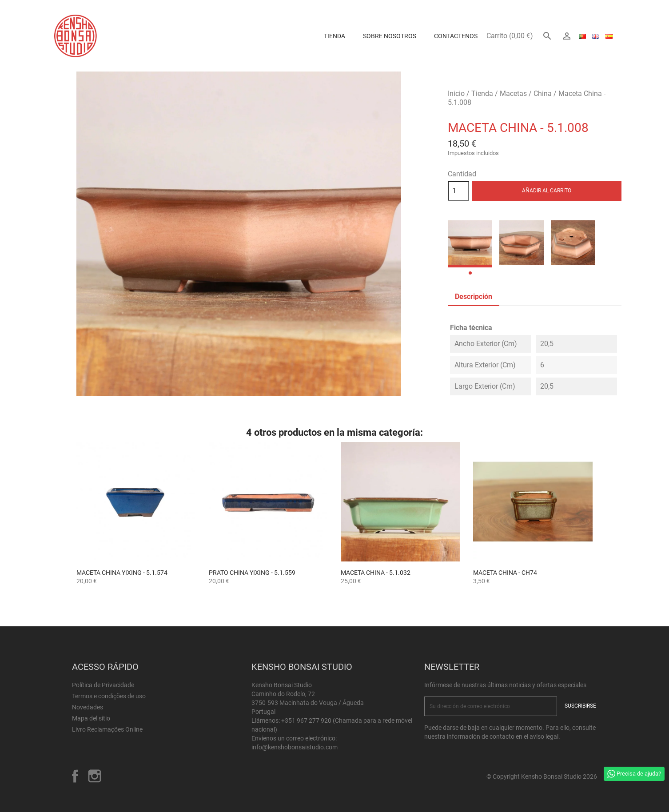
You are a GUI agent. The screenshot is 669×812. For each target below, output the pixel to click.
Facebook (75, 776)
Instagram (95, 776)
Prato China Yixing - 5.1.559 (252, 573)
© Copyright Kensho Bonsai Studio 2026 (542, 776)
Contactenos (456, 36)
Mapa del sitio (91, 718)
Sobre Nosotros (390, 36)
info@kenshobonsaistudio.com (295, 747)
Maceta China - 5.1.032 (376, 573)
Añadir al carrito (547, 191)
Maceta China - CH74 (505, 573)
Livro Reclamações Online (107, 729)
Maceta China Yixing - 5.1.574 (122, 573)
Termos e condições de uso (109, 696)
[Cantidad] (458, 191)
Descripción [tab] (474, 297)
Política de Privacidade (103, 685)
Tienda (334, 36)
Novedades (88, 707)
